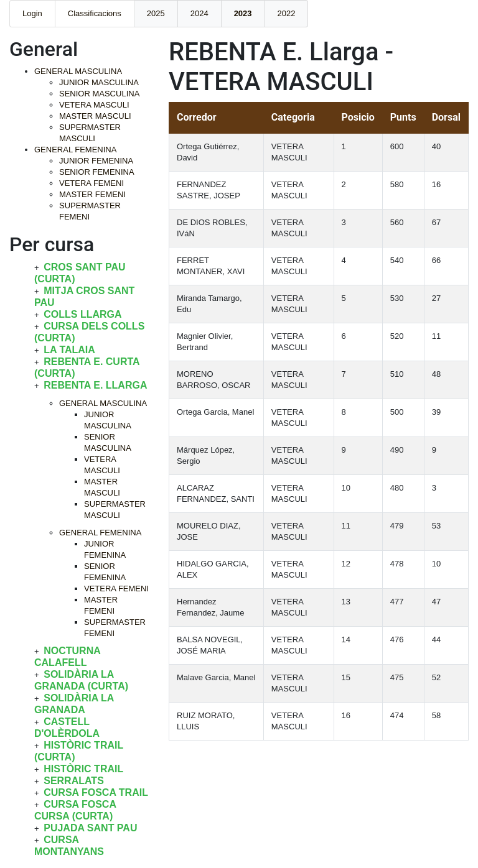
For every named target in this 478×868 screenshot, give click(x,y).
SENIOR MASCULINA (99, 94)
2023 (243, 13)
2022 (287, 13)
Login (32, 13)
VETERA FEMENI (91, 183)
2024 (199, 13)
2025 (156, 13)
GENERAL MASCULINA (78, 71)
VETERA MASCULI (94, 105)
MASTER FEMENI (92, 194)
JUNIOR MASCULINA (99, 82)
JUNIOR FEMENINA (96, 161)
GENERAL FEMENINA (75, 150)
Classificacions (95, 13)
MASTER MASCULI (95, 116)
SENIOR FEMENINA (97, 172)
